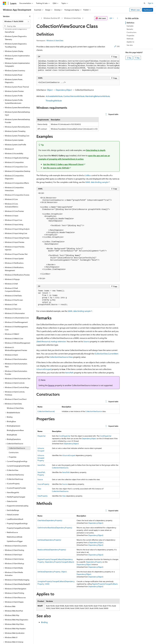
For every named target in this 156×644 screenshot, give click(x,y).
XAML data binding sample (97, 182)
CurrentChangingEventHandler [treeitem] (18, 457)
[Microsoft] (5, 3)
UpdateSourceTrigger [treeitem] (15, 533)
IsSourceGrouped (44, 369)
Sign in (151, 3)
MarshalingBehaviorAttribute (97, 96)
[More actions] (117, 18)
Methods (130, 39)
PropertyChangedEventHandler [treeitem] (18, 520)
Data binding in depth (96, 150)
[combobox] (17, 21)
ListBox (88, 175)
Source (86, 341)
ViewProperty (43, 496)
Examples (130, 26)
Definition (130, 23)
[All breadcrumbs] (39, 18)
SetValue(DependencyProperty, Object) (52, 572)
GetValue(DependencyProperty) (49, 540)
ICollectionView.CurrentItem (106, 354)
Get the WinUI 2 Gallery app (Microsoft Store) (63, 164)
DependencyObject (64, 90)
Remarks (130, 29)
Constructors (132, 32)
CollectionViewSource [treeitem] (17, 440)
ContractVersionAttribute (74, 96)
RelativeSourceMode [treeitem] (15, 528)
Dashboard (148, 10)
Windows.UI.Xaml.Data (72, 18)
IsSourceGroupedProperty (41, 458)
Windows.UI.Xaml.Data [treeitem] (15, 400)
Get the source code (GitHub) (56, 168)
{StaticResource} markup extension (51, 341)
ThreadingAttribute (54, 101)
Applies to (130, 42)
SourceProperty (43, 484)
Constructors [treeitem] (14, 444)
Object (50, 90)
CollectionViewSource (94, 411)
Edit (117, 46)
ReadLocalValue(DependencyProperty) (52, 550)
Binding (44, 622)
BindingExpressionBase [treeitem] (15, 422)
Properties (130, 35)
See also (130, 45)
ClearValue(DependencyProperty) (50, 520)
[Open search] (145, 3)
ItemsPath (69, 373)
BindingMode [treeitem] (12, 426)
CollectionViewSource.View (61, 357)
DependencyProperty (94, 562)
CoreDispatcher (65, 436)
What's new (135, 10)
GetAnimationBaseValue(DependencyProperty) (55, 528)
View (39, 489)
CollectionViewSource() (46, 411)
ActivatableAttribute (54, 96)
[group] (78, 66)
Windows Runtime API (52, 18)
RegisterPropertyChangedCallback (105, 584)
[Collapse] (30, 16)
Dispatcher (42, 436)
